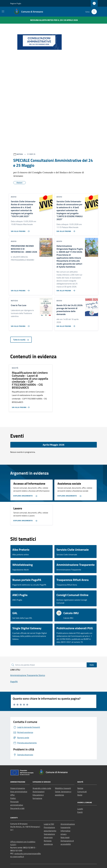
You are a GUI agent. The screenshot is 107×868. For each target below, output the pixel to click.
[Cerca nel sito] (94, 12)
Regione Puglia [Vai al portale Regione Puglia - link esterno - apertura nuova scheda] (16, 3)
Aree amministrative (19, 792)
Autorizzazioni (39, 792)
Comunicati (82, 792)
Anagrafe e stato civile (42, 788)
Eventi (80, 812)
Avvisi (80, 795)
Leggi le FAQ (49, 824)
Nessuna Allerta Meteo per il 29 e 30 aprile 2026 (54, 20)
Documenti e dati (17, 808)
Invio (92, 665)
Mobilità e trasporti (63, 788)
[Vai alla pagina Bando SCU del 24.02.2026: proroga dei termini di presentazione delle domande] (65, 325)
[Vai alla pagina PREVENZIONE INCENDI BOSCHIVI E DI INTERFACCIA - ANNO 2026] (20, 290)
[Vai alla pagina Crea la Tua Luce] (20, 325)
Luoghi (80, 809)
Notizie (80, 788)
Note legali (65, 837)
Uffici (12, 795)
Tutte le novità (21, 340)
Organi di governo (18, 788)
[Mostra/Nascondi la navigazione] (3, 11)
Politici (13, 798)
